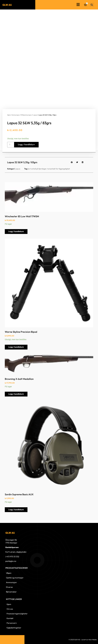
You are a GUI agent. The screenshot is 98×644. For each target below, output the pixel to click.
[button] (92, 5)
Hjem (9, 115)
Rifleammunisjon (26, 115)
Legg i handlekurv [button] (16, 231)
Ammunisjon (16, 115)
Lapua (35, 115)
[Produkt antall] (11, 145)
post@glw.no (11, 561)
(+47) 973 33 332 (12, 557)
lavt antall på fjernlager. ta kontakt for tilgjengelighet (49, 169)
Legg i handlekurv (26, 145)
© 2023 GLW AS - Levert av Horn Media (83, 640)
